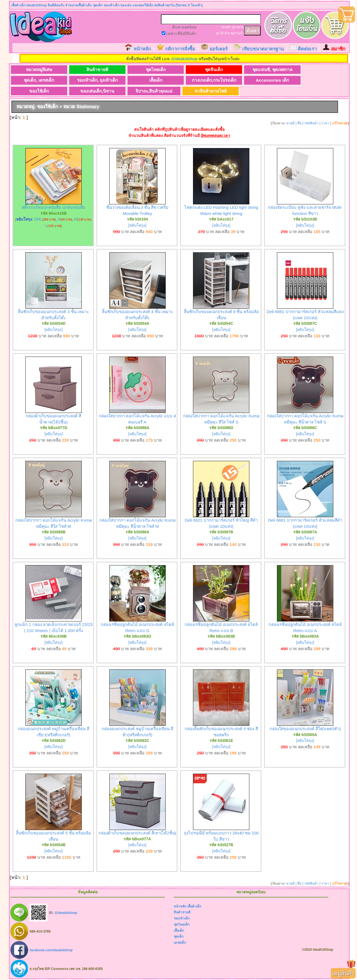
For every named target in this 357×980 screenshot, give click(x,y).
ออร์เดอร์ (219, 49)
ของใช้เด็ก (257, 80)
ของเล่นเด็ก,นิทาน (312, 80)
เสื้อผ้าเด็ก (194, 906)
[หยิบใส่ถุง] (137, 226)
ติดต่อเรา (307, 49)
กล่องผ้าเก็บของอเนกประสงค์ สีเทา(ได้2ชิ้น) (137, 833)
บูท (234, 27)
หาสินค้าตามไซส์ (92, 91)
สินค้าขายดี (92, 70)
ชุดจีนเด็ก (202, 70)
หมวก (240, 27)
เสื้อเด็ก (92, 80)
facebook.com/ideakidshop (51, 950)
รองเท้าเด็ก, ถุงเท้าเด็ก (37, 80)
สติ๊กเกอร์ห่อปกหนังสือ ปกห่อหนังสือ (53, 208)
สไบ (227, 33)
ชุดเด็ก (179, 937)
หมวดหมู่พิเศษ (37, 70)
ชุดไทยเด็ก (147, 70)
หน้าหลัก (142, 49)
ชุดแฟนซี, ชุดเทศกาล (257, 70)
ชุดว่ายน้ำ (237, 33)
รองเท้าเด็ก (182, 919)
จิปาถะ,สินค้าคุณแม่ (37, 91)
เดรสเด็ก (180, 943)
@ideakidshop (184, 59)
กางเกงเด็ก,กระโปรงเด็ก (147, 80)
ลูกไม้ (220, 33)
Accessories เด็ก (202, 80)
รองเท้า (226, 27)
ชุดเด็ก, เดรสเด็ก (312, 70)
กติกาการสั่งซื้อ (180, 49)
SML (38, 219)
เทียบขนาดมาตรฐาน (263, 49)
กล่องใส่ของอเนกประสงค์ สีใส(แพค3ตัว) (305, 729)
